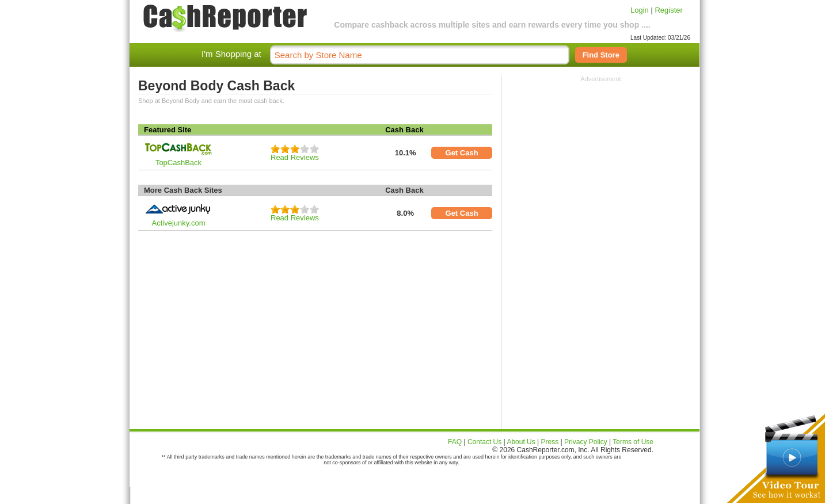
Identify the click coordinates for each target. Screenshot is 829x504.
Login (640, 10)
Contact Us (484, 442)
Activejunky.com (179, 223)
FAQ (455, 442)
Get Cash (462, 153)
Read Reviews (295, 157)
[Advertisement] (601, 154)
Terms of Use (633, 442)
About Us (521, 442)
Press (550, 442)
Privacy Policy (586, 442)
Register (668, 10)
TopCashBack (178, 163)
